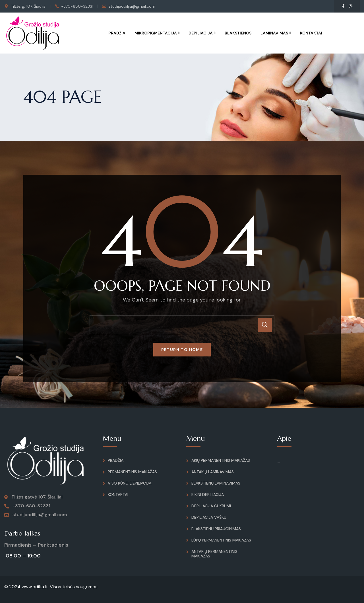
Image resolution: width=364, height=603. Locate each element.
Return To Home (182, 350)
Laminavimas (274, 33)
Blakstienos (238, 33)
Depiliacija (201, 33)
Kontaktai (311, 33)
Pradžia (117, 33)
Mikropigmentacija (156, 33)
